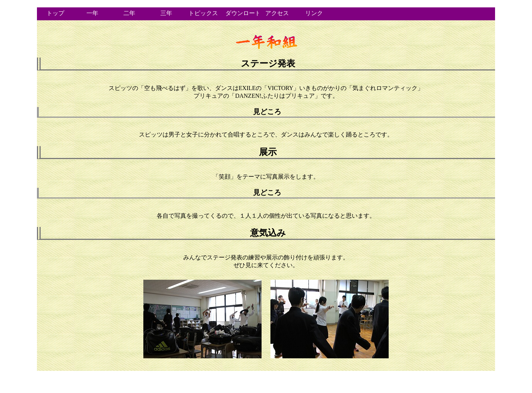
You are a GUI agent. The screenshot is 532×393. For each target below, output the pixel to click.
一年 (92, 13)
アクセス (277, 13)
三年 (166, 13)
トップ (55, 13)
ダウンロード (242, 13)
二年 (129, 13)
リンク (314, 13)
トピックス (203, 13)
